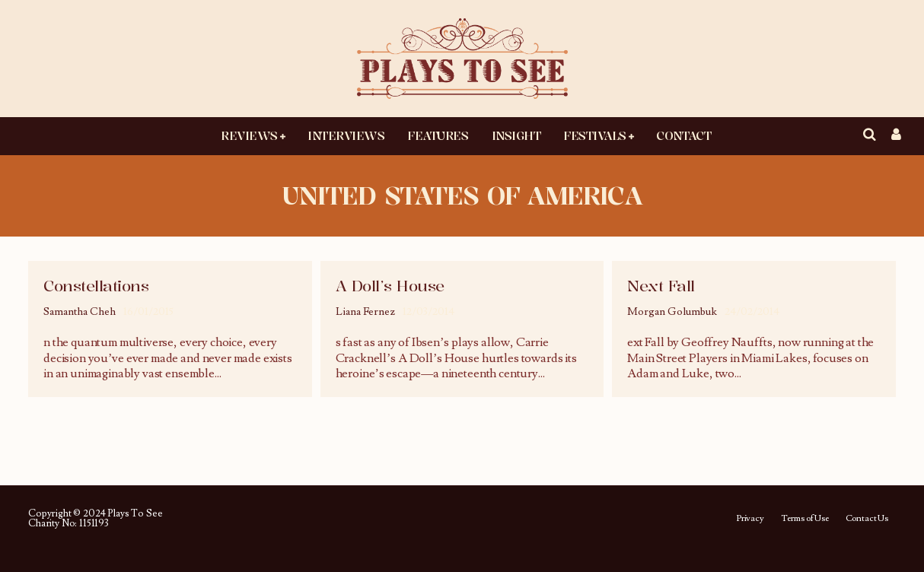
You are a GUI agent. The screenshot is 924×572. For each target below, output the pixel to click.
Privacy (750, 519)
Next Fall (661, 286)
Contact (683, 135)
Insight (516, 135)
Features (438, 135)
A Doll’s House (390, 286)
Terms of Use (805, 519)
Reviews (249, 135)
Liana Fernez (365, 312)
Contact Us (867, 519)
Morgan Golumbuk (672, 312)
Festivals (595, 135)
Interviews (346, 135)
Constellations (96, 286)
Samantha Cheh (80, 312)
